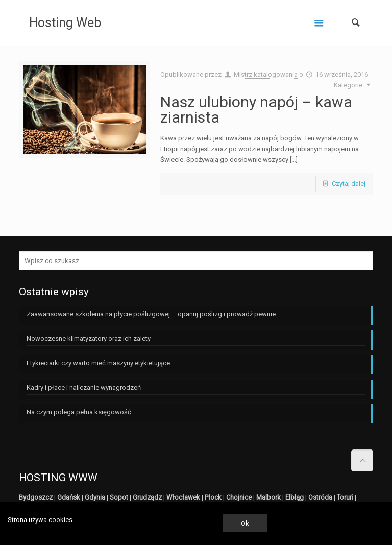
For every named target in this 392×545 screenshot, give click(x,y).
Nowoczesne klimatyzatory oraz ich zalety (89, 338)
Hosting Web (65, 23)
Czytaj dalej (349, 184)
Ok (245, 523)
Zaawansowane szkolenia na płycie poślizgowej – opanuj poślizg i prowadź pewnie (151, 314)
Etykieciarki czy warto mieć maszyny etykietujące (98, 363)
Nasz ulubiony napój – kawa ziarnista (256, 110)
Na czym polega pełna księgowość (79, 412)
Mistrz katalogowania (266, 74)
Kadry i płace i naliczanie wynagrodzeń (84, 387)
